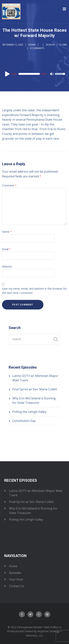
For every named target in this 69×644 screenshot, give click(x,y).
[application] (34, 74)
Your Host (16, 579)
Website (7, 266)
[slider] (29, 74)
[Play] (8, 74)
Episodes (15, 573)
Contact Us (17, 586)
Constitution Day (24, 421)
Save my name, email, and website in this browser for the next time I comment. (34, 291)
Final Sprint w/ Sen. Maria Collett (35, 389)
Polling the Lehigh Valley (29, 412)
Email (6, 249)
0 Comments (37, 48)
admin (32, 45)
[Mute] (52, 74)
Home (13, 566)
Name (7, 232)
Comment (9, 185)
